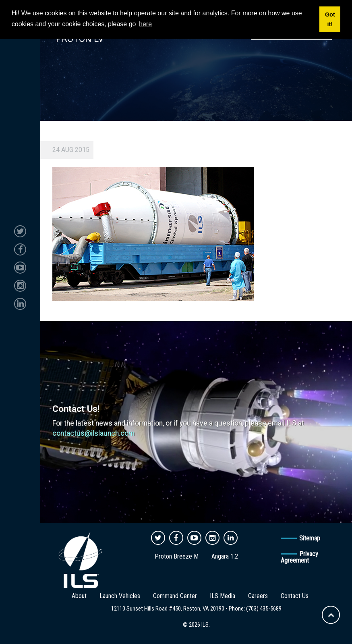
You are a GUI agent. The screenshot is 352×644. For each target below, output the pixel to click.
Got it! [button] (330, 19)
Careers (258, 596)
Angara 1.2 (225, 556)
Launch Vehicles (120, 596)
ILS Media (223, 596)
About (79, 596)
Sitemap (310, 538)
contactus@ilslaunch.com (93, 433)
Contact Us (295, 596)
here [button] (145, 24)
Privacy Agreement (299, 557)
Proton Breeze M (177, 556)
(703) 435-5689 (264, 609)
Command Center (175, 596)
